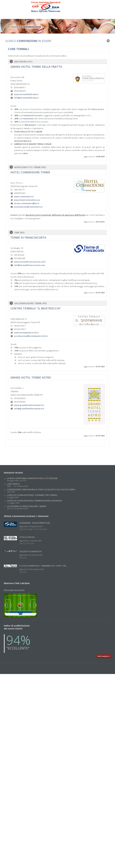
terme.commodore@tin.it (26, 203)
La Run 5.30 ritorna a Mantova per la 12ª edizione (32, 479)
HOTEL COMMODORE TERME (30, 172)
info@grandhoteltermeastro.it (29, 409)
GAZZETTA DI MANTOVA (30, 551)
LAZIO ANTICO (17, 485)
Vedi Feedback (104, 656)
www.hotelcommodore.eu (27, 200)
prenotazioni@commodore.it (28, 207)
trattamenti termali (32, 115)
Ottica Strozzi (27, 537)
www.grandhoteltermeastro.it (29, 405)
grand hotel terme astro (31, 377)
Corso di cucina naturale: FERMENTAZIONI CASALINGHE (34, 502)
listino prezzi (98, 109)
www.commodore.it (24, 196)
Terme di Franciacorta (28, 238)
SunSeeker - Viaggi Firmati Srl (35, 523)
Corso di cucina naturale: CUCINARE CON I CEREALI (32, 496)
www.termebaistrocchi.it (26, 333)
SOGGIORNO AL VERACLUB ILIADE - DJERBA (27, 507)
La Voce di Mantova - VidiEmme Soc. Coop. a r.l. (43, 566)
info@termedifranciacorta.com (29, 265)
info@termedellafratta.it (26, 98)
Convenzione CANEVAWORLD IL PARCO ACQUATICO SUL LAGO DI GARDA (41, 490)
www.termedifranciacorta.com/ (30, 262)
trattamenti (28, 119)
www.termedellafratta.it (26, 94)
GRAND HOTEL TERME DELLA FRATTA (36, 67)
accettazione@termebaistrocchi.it (31, 336)
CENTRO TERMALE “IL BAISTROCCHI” (36, 308)
